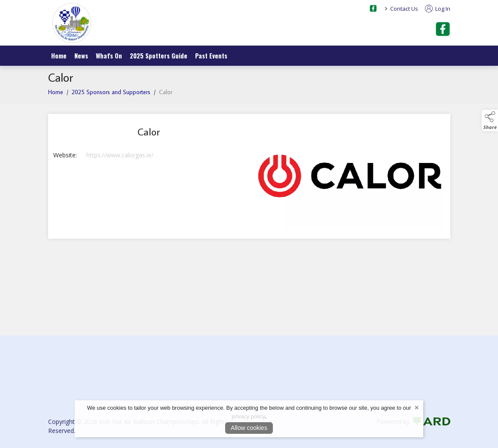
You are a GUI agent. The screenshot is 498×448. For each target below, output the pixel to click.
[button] (490, 120)
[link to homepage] (72, 23)
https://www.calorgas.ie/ (120, 155)
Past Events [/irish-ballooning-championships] (211, 55)
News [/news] (81, 55)
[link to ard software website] (431, 422)
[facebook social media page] (373, 8)
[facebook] (443, 29)
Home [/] (59, 55)
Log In (438, 9)
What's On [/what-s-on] (109, 55)
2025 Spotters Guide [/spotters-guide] (159, 55)
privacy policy (248, 416)
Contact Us (404, 9)
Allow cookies (249, 428)
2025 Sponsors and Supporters (111, 92)
